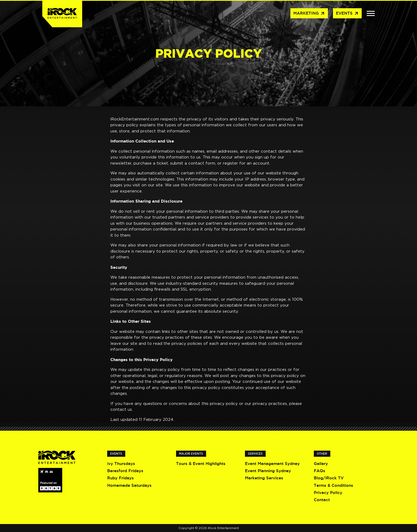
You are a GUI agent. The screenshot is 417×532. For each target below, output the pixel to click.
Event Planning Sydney (268, 471)
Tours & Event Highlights (201, 464)
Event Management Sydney (272, 464)
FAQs (320, 471)
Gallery (321, 464)
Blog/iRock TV (329, 478)
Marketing (309, 14)
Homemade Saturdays (129, 485)
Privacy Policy (328, 493)
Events (347, 14)
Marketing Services (264, 478)
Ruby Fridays (120, 478)
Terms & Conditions (333, 485)
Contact (322, 500)
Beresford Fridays (125, 471)
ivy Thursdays (121, 464)
